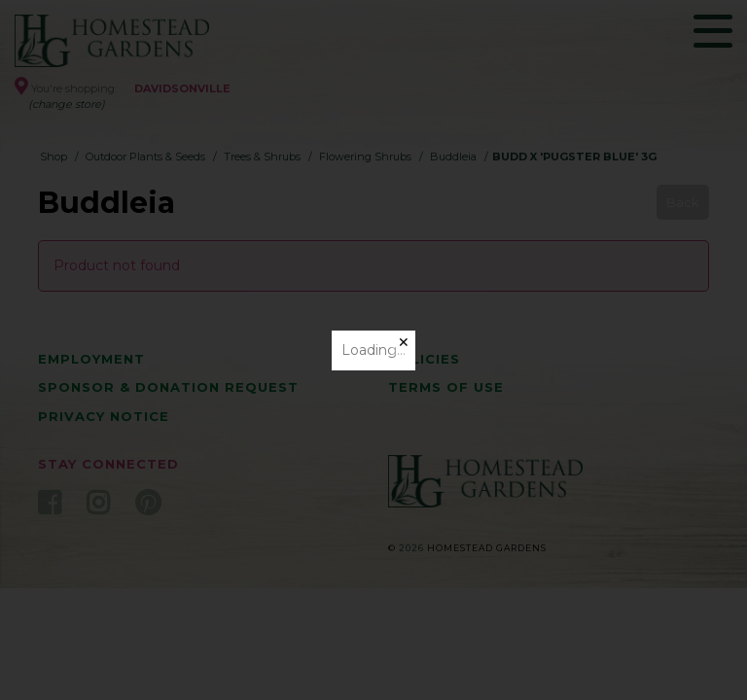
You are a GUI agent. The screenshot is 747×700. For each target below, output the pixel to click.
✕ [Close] (404, 342)
